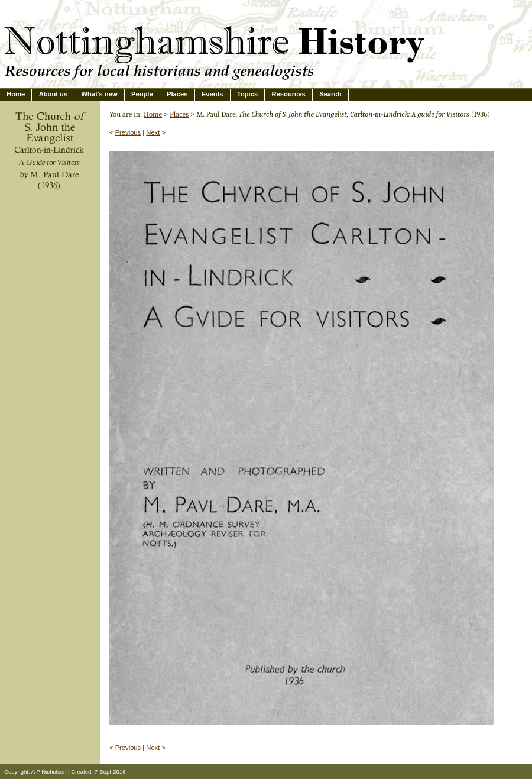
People (142, 94)
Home (16, 94)
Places (177, 94)
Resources (289, 94)
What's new (100, 94)
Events (213, 94)
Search (330, 94)
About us (53, 94)
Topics (247, 94)
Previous (128, 132)
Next (153, 132)
